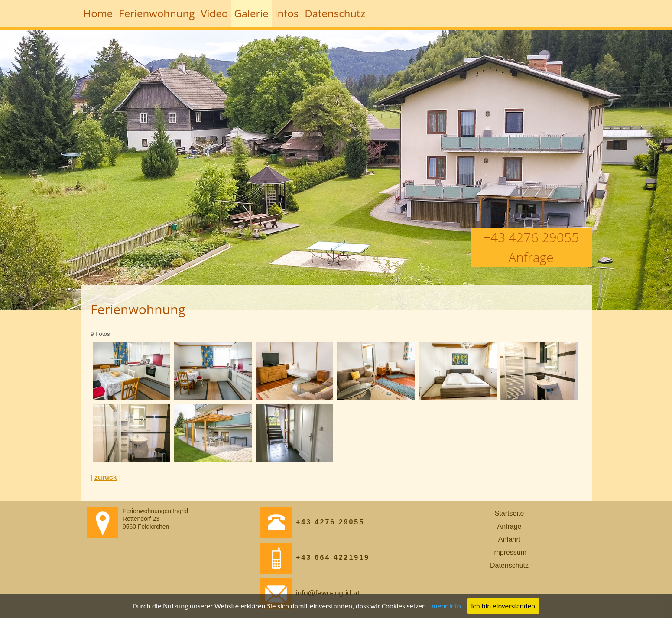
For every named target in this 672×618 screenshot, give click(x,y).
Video (214, 13)
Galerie (251, 13)
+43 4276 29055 (531, 237)
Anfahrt (510, 539)
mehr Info (446, 606)
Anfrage (531, 257)
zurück (106, 477)
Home (98, 13)
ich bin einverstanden (503, 606)
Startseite (510, 513)
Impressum (509, 552)
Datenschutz (335, 13)
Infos (287, 13)
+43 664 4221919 (315, 558)
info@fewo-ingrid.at (310, 593)
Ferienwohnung (157, 13)
